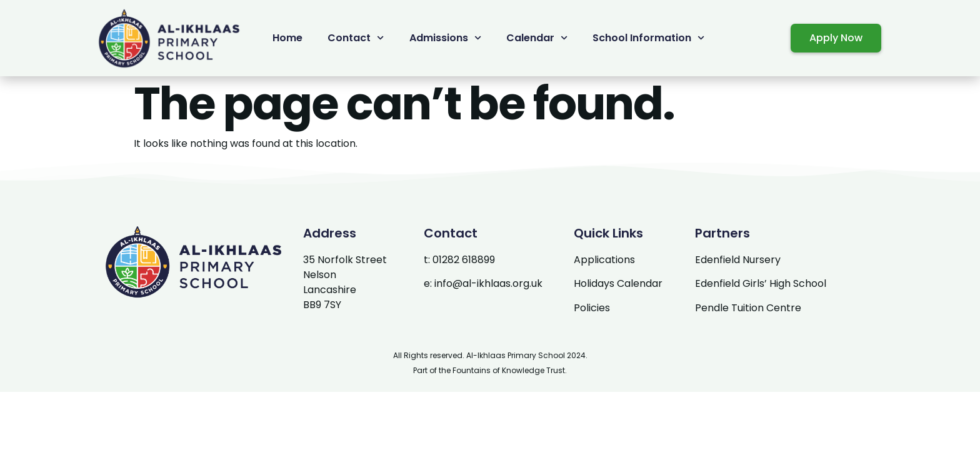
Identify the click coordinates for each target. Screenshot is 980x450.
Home (287, 38)
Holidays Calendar (618, 283)
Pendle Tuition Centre (748, 308)
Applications (604, 260)
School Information (648, 38)
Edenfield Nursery (738, 260)
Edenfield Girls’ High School (761, 283)
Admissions (445, 38)
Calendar (537, 38)
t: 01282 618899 (459, 260)
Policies (592, 308)
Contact (356, 38)
